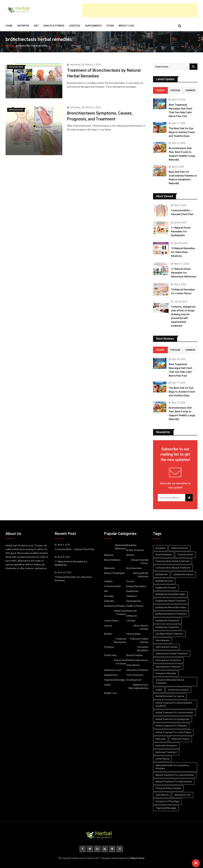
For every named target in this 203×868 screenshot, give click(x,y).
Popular (175, 90)
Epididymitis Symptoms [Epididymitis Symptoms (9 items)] (167, 621)
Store (110, 26)
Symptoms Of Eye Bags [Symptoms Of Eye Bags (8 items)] (167, 801)
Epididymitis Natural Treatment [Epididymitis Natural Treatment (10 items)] (171, 614)
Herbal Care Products (120, 613)
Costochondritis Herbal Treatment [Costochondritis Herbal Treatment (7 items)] (173, 561)
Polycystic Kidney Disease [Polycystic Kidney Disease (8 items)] (168, 788)
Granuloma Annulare (115, 606)
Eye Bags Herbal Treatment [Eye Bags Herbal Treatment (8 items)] (169, 634)
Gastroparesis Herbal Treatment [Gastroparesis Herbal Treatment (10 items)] (172, 654)
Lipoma (108, 626)
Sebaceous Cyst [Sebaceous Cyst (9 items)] (183, 795)
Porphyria (109, 647)
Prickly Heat (110, 655)
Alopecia (109, 555)
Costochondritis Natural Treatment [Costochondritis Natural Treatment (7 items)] (173, 568)
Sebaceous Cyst (113, 670)
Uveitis (107, 685)
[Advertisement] (140, 10)
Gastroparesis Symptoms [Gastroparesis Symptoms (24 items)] (168, 660)
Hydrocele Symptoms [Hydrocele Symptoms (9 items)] (166, 746)
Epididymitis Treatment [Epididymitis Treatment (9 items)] (167, 627)
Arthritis (23, 26)
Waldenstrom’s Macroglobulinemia (138, 686)
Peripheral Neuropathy (120, 640)
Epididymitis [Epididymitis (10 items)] (162, 574)
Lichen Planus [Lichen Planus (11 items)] (162, 759)
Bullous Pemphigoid (114, 573)
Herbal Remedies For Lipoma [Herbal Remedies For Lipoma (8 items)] (170, 696)
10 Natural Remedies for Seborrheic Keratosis (183, 252)
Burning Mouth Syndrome (141, 575)
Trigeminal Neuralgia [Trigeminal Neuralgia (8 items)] (166, 808)
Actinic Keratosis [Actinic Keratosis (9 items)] (180, 548)
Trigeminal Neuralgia (115, 680)
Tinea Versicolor (135, 675)
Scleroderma (133, 665)
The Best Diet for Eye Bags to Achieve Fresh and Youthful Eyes (182, 132)
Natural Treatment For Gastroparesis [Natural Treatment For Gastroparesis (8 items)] (174, 782)
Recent (160, 90)
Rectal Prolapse (134, 655)
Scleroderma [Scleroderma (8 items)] (162, 795)
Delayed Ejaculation (136, 586)
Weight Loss (126, 26)
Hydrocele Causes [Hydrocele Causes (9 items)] (181, 739)
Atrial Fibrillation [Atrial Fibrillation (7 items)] (164, 555)
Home (9, 26)
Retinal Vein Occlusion (120, 662)
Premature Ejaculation (143, 649)
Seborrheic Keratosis (137, 670)
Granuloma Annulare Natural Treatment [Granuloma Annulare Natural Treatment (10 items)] (170, 681)
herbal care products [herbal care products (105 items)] (178, 690)
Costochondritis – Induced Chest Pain (75, 549)
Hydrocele (131, 611)
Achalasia (131, 545)
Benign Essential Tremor (140, 562)
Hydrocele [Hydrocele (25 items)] (161, 739)
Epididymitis (132, 591)
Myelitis (108, 634)
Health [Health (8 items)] (159, 690)
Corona (130, 581)
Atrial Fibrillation (112, 560)
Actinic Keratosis (135, 550)
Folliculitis (109, 601)
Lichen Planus (111, 621)
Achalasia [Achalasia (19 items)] (160, 548)
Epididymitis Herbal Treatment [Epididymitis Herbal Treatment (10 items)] (171, 601)
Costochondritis (112, 586)
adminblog (75, 65)
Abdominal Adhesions (121, 547)
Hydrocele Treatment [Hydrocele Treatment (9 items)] (166, 752)
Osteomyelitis (133, 634)
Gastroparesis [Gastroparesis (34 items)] (163, 640)
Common (190, 90)
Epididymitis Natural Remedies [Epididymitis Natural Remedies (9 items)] (171, 607)
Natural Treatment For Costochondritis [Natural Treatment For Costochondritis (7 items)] (175, 775)
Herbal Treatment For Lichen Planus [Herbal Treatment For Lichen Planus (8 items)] (173, 732)
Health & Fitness (54, 26)
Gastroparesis (134, 601)
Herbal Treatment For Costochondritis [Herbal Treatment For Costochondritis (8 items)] (174, 713)
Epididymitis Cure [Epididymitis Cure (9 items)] (164, 581)
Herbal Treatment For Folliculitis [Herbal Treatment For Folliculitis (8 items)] (171, 726)
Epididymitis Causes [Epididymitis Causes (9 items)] (184, 574)
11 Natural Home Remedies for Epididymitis (181, 232)
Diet (36, 26)
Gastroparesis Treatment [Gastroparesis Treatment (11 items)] (168, 667)
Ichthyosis (132, 616)
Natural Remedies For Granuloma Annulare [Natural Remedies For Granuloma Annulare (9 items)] (172, 767)
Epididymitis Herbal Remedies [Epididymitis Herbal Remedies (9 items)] (170, 594)
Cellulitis (108, 581)
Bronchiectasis (134, 568)
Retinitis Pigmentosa (137, 660)
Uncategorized (134, 680)
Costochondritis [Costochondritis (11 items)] (185, 555)
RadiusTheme (137, 858)
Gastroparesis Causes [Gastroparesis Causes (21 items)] (167, 647)
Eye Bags (109, 596)
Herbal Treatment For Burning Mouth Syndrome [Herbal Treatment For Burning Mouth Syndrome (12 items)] (174, 704)
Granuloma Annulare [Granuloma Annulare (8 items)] (166, 673)
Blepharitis (109, 568)
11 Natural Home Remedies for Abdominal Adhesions (184, 273)
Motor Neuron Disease (141, 627)
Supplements (93, 26)
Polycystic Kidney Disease (139, 640)
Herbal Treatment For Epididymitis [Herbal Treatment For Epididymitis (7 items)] (173, 719)
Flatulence (132, 596)
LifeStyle (75, 26)
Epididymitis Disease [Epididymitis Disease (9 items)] (166, 588)
